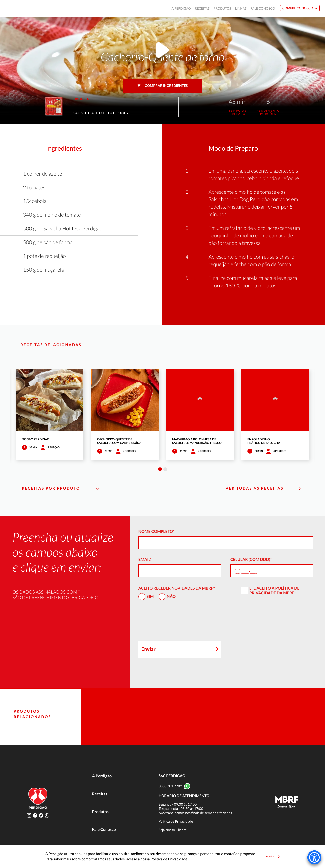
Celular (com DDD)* (251, 559)
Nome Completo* (157, 531)
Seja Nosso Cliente (173, 830)
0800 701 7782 (170, 786)
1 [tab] (160, 469)
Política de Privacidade (274, 591)
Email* (145, 559)
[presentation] (176, 623)
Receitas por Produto (61, 489)
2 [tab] (165, 469)
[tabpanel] (50, 415)
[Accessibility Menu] (314, 857)
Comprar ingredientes (163, 85)
